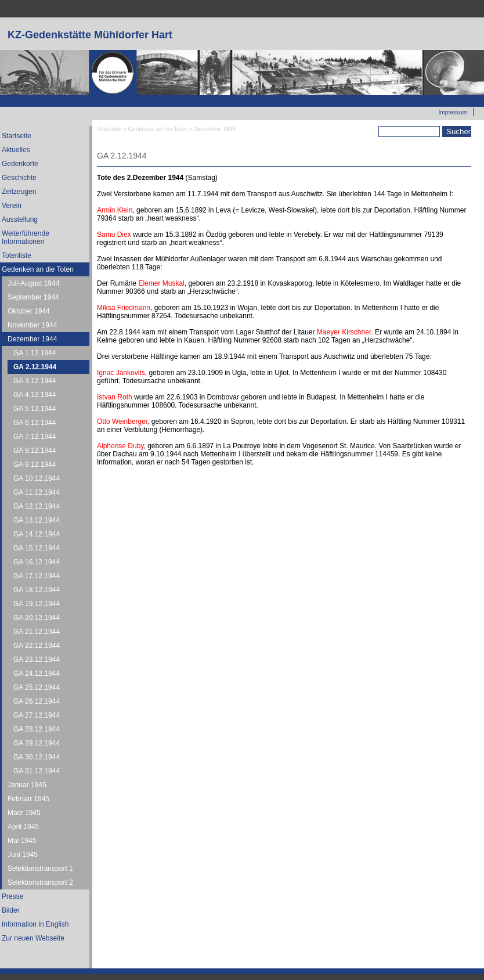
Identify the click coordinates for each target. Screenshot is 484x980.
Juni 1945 (23, 855)
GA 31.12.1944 (37, 771)
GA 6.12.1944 (35, 423)
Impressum (453, 112)
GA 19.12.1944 (37, 604)
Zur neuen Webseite (440, 99)
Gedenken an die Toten (158, 129)
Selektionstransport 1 (40, 869)
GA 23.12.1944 (37, 660)
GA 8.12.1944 (35, 451)
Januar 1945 (27, 785)
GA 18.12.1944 (37, 590)
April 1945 (23, 827)
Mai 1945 (22, 841)
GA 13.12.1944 (37, 520)
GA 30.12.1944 (37, 757)
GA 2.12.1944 (35, 367)
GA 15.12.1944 (37, 548)
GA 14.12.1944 (37, 534)
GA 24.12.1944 (37, 673)
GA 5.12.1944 (35, 409)
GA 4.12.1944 (35, 395)
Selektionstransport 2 (40, 882)
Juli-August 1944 (33, 283)
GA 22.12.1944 (37, 646)
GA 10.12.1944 (37, 478)
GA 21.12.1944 (37, 632)
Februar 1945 (28, 799)
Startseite (109, 129)
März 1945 (24, 813)
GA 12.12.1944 (37, 506)
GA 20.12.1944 (37, 618)
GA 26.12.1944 (37, 701)
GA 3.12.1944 (35, 381)
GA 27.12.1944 (37, 715)
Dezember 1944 (32, 339)
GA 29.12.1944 (37, 743)
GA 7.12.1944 (35, 437)
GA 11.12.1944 (37, 492)
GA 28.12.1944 (37, 729)
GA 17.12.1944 (37, 576)
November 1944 (32, 325)
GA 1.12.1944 (35, 353)
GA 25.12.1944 (37, 687)
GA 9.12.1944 (35, 464)
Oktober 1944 (29, 311)
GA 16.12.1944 (37, 562)
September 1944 (33, 297)
